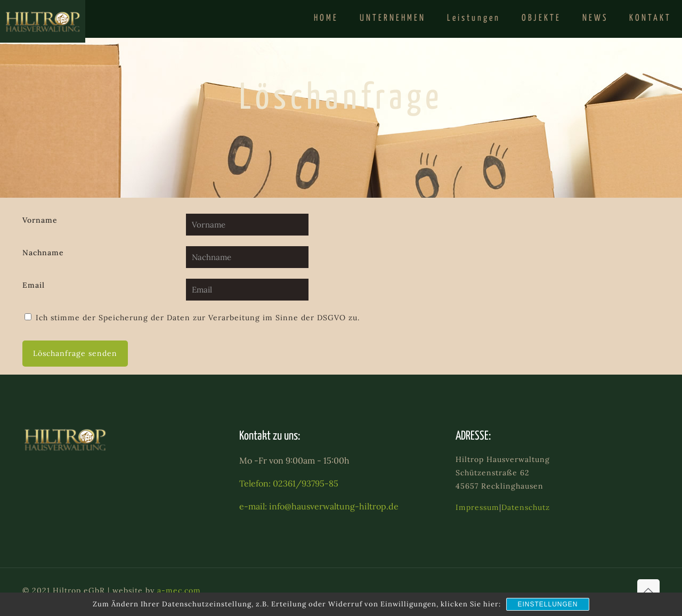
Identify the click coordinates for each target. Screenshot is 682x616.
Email (34, 285)
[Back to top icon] (648, 590)
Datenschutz (526, 507)
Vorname (40, 220)
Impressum (477, 507)
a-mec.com (179, 590)
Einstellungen (547, 604)
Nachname (43, 253)
